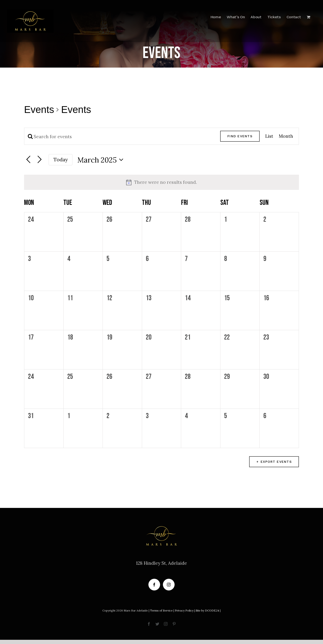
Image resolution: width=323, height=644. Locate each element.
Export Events (276, 462)
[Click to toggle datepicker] (102, 160)
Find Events (240, 136)
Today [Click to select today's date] (61, 160)
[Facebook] (154, 585)
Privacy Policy (184, 610)
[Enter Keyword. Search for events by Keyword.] (122, 137)
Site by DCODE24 (207, 610)
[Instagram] (169, 585)
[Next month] (39, 160)
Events (39, 110)
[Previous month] (28, 160)
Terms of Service (161, 610)
